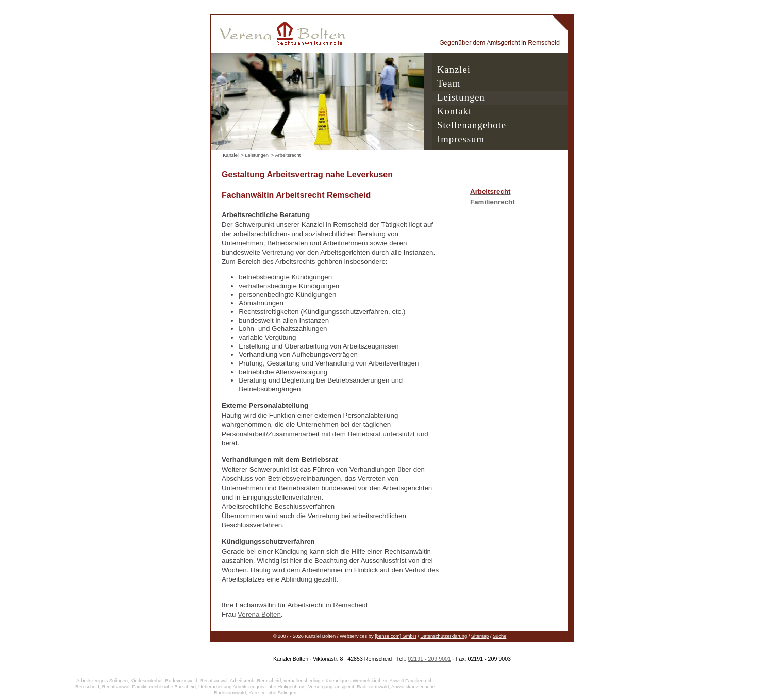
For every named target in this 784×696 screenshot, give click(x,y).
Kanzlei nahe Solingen (272, 693)
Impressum (461, 139)
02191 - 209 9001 (429, 659)
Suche (499, 636)
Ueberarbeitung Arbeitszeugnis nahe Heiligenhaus (252, 687)
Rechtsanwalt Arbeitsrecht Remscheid (240, 681)
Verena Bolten (259, 614)
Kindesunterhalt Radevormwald (164, 681)
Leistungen (461, 97)
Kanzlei (454, 69)
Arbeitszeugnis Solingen (102, 681)
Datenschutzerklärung (444, 636)
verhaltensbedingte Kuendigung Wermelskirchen (335, 681)
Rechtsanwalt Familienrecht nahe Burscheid (149, 687)
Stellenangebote (472, 125)
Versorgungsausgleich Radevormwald (349, 687)
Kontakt (454, 111)
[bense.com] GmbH (395, 636)
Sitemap (480, 636)
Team (449, 83)
